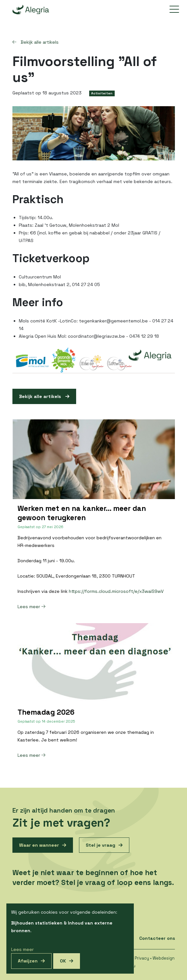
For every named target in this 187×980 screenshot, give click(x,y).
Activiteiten (102, 93)
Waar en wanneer (39, 845)
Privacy (142, 958)
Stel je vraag (101, 845)
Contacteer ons (157, 938)
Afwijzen (28, 961)
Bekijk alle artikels (36, 42)
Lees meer (31, 607)
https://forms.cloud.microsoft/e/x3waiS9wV (116, 591)
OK (63, 961)
